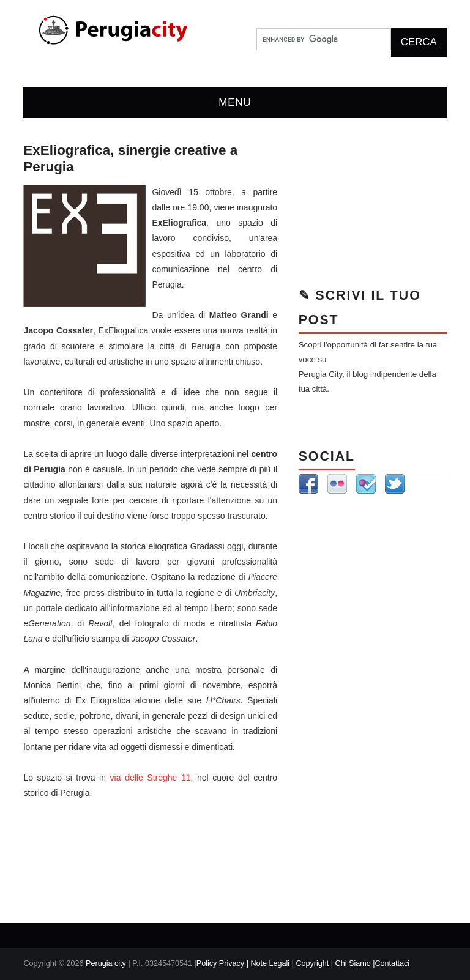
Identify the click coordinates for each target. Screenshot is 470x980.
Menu (235, 102)
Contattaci (392, 963)
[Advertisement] (373, 204)
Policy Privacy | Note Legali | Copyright (264, 963)
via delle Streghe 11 (151, 778)
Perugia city (106, 963)
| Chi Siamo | (353, 963)
